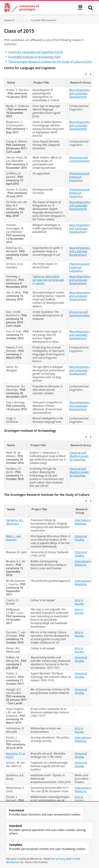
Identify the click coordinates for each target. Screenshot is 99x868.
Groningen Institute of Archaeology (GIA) (34, 57)
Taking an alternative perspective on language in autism (48, 272)
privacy (61, 859)
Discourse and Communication (80, 152)
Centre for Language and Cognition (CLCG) (36, 52)
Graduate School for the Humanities (20, 20)
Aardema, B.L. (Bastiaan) (15, 499)
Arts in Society (79, 579)
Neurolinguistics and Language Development (80, 86)
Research (9, 20)
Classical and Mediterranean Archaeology (79, 441)
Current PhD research (44, 20)
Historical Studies (81, 515)
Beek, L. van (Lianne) (13, 515)
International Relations (83, 499)
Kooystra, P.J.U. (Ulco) (16, 732)
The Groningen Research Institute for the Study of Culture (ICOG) (50, 62)
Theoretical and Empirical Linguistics (79, 169)
